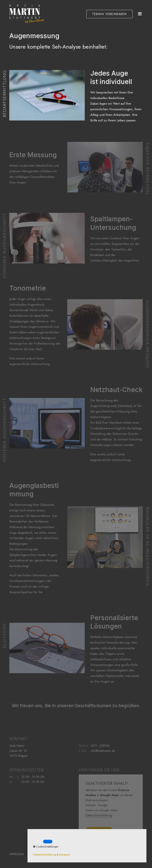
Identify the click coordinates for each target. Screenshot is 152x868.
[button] (109, 14)
